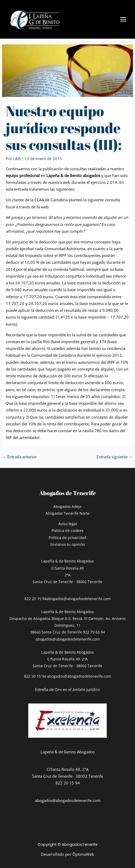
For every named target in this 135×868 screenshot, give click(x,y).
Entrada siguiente (115, 457)
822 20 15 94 (36, 599)
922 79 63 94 (94, 632)
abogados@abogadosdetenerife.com (79, 599)
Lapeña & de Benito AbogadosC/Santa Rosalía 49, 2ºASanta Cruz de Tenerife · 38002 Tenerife (67, 659)
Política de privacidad (67, 538)
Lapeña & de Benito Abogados (68, 561)
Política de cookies (67, 530)
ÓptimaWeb (83, 854)
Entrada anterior (20, 457)
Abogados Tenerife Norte (67, 513)
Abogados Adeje (67, 506)
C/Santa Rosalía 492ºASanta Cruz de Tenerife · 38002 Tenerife (67, 575)
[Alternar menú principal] (123, 19)
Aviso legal (68, 524)
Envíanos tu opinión (68, 544)
